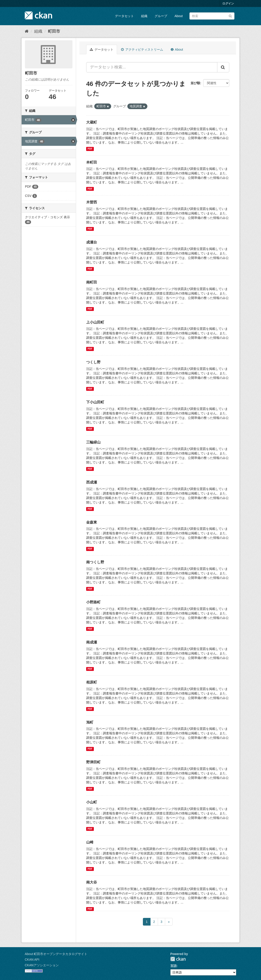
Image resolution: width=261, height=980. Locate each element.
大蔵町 (92, 122)
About (179, 16)
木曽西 (92, 202)
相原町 (92, 682)
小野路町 (93, 602)
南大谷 (92, 882)
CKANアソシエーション (42, 965)
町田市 (54, 31)
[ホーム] (27, 31)
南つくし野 (95, 562)
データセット (124, 16)
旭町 (90, 722)
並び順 (195, 83)
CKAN (178, 959)
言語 (173, 966)
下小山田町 (95, 402)
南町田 (92, 282)
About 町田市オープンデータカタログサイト (56, 954)
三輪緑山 (93, 442)
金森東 (92, 522)
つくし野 (93, 362)
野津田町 (93, 762)
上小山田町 (95, 322)
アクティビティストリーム (142, 49)
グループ (161, 16)
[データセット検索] (212, 16)
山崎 (90, 842)
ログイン (228, 3)
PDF (90, 149)
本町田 (92, 162)
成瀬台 (92, 242)
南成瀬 (92, 642)
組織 (144, 16)
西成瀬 (92, 482)
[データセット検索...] (152, 67)
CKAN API (32, 960)
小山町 (92, 802)
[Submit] (230, 16)
